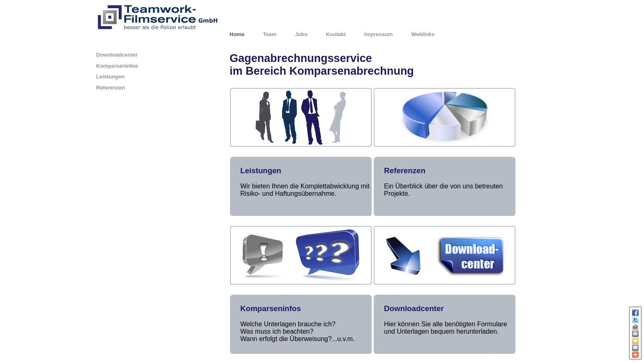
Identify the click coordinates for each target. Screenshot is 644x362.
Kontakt (336, 34)
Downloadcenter (117, 55)
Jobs (301, 34)
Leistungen (110, 77)
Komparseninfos (117, 66)
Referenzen (110, 88)
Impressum (378, 34)
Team (270, 34)
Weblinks (423, 34)
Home (237, 34)
